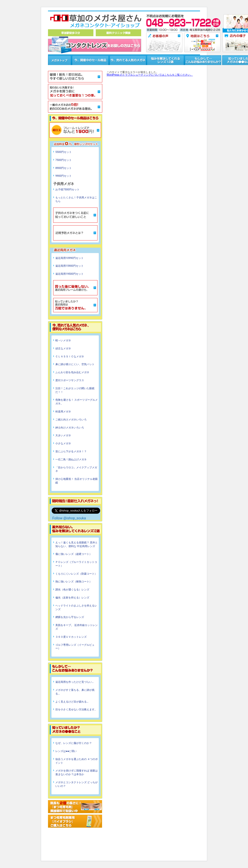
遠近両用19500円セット (69, 274)
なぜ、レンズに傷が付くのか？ (74, 743)
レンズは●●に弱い (66, 751)
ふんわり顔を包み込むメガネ (72, 372)
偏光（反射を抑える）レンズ (72, 598)
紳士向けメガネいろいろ (70, 428)
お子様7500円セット (67, 190)
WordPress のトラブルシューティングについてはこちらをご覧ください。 (150, 75)
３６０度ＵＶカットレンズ (71, 637)
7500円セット (64, 160)
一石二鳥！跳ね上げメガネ (71, 459)
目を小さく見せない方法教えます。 (76, 709)
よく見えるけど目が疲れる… (72, 702)
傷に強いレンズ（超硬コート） (74, 554)
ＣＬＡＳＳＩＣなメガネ (70, 356)
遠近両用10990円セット (69, 258)
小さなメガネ (63, 443)
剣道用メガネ (63, 412)
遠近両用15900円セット (69, 266)
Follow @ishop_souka (69, 518)
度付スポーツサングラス (70, 380)
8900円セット (64, 168)
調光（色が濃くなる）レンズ (72, 590)
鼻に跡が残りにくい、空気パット (75, 364)
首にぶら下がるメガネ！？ (71, 451)
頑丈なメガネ (63, 348)
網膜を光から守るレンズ (70, 617)
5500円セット (64, 152)
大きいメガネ (63, 435)
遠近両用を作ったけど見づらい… (74, 682)
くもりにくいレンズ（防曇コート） (76, 574)
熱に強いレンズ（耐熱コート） (74, 582)
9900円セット (64, 176)
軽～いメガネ (63, 340)
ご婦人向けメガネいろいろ (71, 420)
